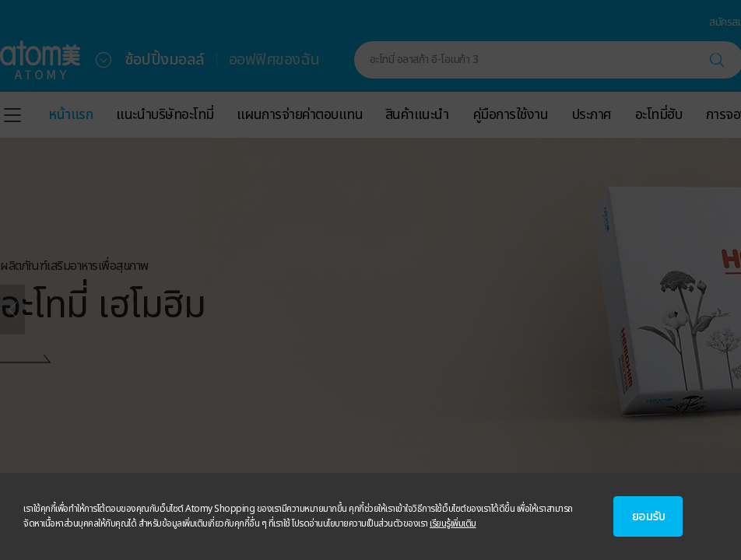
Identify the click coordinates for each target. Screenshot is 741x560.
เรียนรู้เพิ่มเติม (453, 523)
